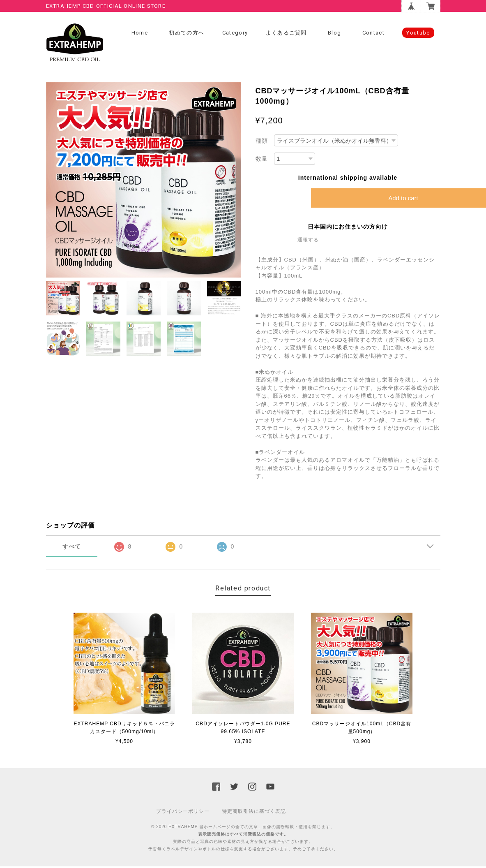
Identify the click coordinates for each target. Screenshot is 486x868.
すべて (72, 548)
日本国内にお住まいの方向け (348, 228)
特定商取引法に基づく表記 (254, 813)
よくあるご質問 (286, 33)
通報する (308, 241)
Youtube (418, 33)
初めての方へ (187, 33)
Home (140, 33)
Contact (373, 33)
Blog (334, 33)
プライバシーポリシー (183, 813)
